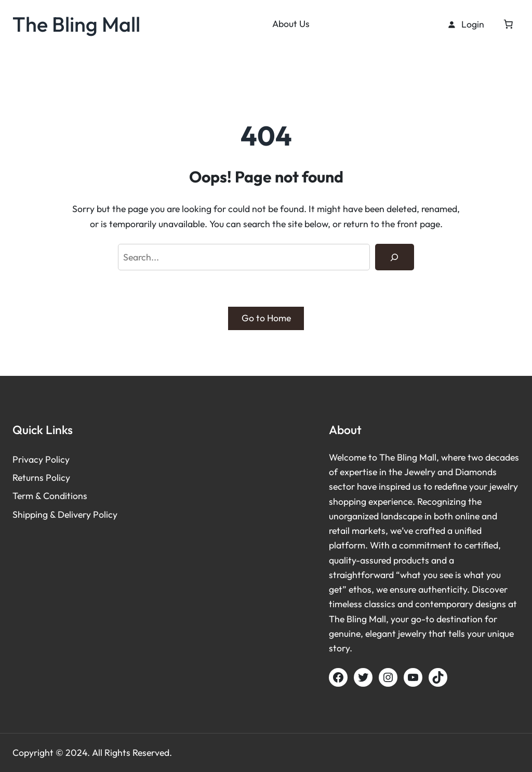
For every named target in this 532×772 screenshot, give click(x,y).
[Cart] (508, 24)
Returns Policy (41, 477)
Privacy (29, 459)
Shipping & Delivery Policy (65, 514)
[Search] (395, 257)
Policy (57, 459)
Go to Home (266, 318)
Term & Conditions (50, 496)
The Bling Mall (76, 24)
